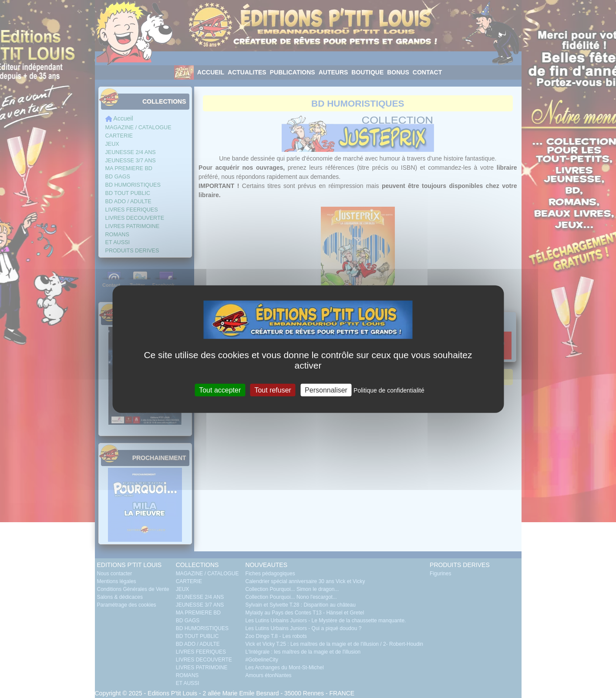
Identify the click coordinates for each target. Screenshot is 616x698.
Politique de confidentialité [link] (389, 390)
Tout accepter (220, 390)
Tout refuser (273, 390)
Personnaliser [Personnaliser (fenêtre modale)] (326, 390)
